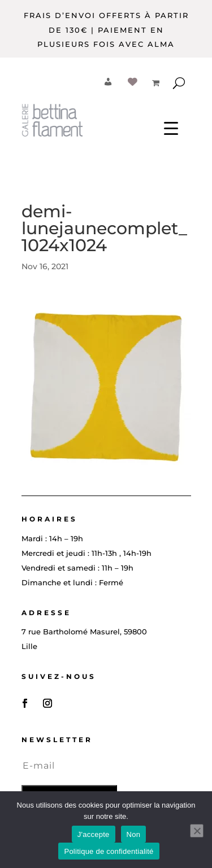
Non (134, 834)
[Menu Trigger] (171, 128)
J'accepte (94, 834)
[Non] (197, 831)
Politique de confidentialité (109, 851)
